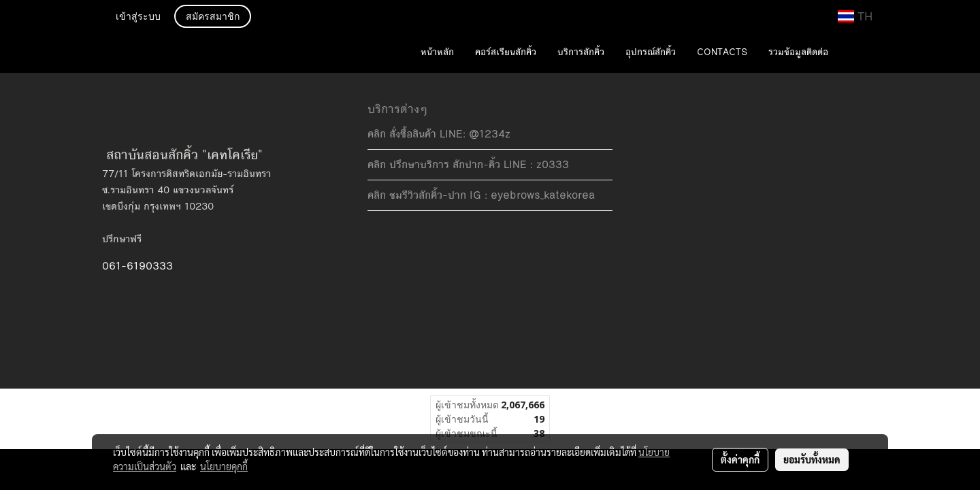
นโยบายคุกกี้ (224, 466)
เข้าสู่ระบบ (138, 17)
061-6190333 (137, 266)
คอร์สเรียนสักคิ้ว (506, 52)
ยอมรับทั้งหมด (812, 459)
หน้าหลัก (437, 52)
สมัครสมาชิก (213, 17)
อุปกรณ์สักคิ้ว (651, 52)
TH (855, 16)
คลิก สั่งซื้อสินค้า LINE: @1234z (439, 134)
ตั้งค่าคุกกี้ (740, 459)
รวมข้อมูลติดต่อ (798, 52)
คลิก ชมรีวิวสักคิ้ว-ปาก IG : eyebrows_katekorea (481, 195)
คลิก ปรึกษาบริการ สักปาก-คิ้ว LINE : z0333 (468, 164)
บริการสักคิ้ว (581, 52)
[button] (859, 53)
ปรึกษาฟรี (122, 239)
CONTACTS (722, 52)
